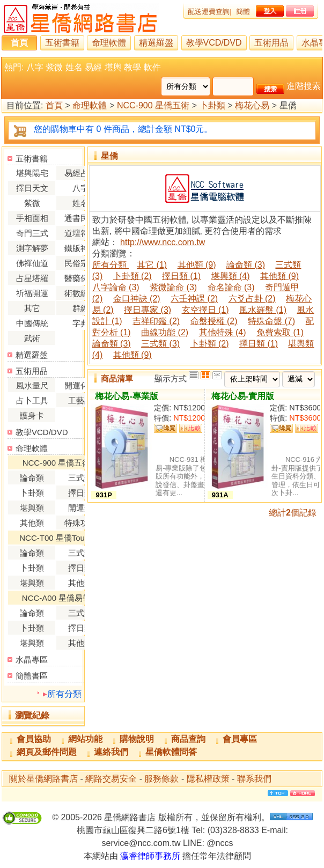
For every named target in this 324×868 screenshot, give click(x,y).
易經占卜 (80, 173)
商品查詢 (188, 739)
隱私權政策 (208, 779)
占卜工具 (32, 400)
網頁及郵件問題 (47, 752)
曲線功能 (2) (165, 332)
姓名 (74, 67)
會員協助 (34, 739)
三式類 (80, 478)
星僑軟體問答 (171, 752)
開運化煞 (80, 385)
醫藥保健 (80, 278)
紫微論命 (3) (173, 287)
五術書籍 (62, 43)
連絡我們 (111, 752)
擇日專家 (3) (148, 310)
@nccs (220, 843)
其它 (32, 308)
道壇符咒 (80, 233)
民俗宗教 (80, 263)
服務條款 (161, 779)
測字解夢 (32, 248)
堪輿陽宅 (32, 173)
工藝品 (80, 400)
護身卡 (32, 415)
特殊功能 (80, 523)
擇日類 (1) (181, 276)
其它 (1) (152, 265)
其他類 (32, 523)
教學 (132, 67)
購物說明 (137, 739)
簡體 (243, 12)
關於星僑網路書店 (43, 779)
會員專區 (240, 739)
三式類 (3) (160, 344)
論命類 (32, 478)
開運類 (80, 508)
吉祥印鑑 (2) (156, 321)
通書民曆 (80, 218)
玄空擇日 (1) (205, 310)
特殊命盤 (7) (271, 321)
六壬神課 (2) (194, 299)
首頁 (19, 43)
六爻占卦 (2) (252, 299)
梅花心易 (252, 106)
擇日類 (80, 493)
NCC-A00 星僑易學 (56, 598)
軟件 (152, 67)
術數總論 (80, 293)
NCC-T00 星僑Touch (56, 538)
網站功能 (85, 739)
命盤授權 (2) (214, 321)
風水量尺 (32, 385)
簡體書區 (32, 676)
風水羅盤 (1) (263, 310)
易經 (93, 67)
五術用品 (271, 43)
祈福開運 (32, 293)
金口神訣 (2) (137, 299)
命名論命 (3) (231, 287)
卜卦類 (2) (132, 276)
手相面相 (32, 218)
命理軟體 (109, 43)
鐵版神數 (80, 248)
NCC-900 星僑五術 (153, 106)
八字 (35, 67)
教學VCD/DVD (214, 43)
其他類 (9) (197, 265)
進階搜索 (304, 86)
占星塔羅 (32, 278)
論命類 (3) (246, 265)
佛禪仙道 (32, 263)
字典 (80, 323)
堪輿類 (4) (231, 276)
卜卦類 (212, 106)
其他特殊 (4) (223, 332)
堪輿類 (32, 508)
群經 (80, 308)
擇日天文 (32, 188)
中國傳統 (32, 323)
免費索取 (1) (280, 332)
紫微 (54, 67)
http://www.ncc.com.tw (163, 242)
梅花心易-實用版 (243, 396)
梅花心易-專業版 (126, 396)
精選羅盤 (156, 43)
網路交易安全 (111, 779)
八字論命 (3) (116, 287)
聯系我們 (254, 779)
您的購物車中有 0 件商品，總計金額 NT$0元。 (123, 129)
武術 (32, 338)
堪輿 (113, 67)
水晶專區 (32, 660)
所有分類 (64, 694)
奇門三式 (32, 233)
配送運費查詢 (209, 12)
